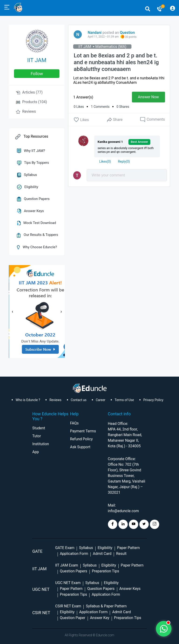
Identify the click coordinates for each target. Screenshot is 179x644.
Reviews (26, 112)
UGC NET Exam (68, 583)
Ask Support (80, 447)
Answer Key (100, 618)
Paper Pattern (128, 548)
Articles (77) (29, 92)
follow (37, 74)
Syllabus (27, 175)
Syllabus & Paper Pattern (106, 606)
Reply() (124, 161)
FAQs (74, 423)
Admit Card (102, 554)
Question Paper (73, 618)
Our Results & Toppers (37, 235)
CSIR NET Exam (68, 606)
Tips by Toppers (33, 163)
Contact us (79, 400)
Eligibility (27, 187)
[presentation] (12, 311)
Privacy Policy (153, 400)
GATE (37, 551)
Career (101, 400)
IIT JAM (37, 60)
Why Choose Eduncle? (37, 247)
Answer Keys (30, 211)
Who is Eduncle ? (28, 400)
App (35, 452)
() (105, 161)
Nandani (95, 33)
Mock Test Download (36, 223)
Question (127, 33)
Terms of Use (124, 400)
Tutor (36, 436)
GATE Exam (65, 548)
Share (114, 120)
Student (39, 428)
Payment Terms (83, 431)
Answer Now (148, 97)
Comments (152, 120)
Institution (41, 444)
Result (121, 554)
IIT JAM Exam (67, 565)
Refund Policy (81, 439)
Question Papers (33, 199)
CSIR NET (41, 613)
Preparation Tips (105, 571)
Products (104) (31, 102)
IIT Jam (39, 569)
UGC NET (41, 589)
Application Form (74, 554)
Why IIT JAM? (31, 151)
